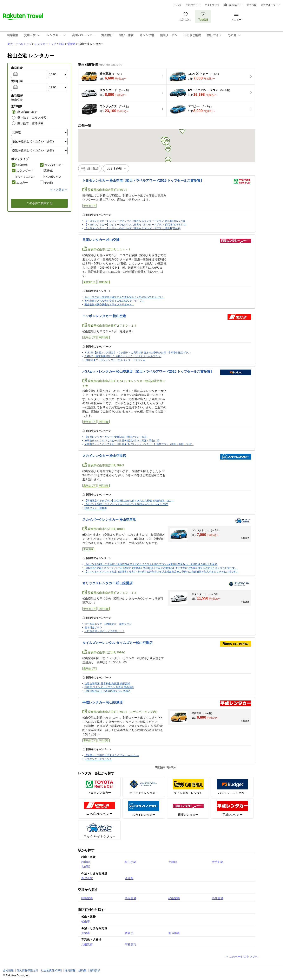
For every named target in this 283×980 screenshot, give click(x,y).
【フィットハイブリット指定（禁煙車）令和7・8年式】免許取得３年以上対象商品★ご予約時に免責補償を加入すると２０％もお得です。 (161, 572)
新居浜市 (174, 933)
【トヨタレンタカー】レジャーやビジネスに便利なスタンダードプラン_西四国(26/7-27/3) (135, 221)
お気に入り (186, 16)
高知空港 (218, 898)
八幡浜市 (87, 944)
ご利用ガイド (193, 5)
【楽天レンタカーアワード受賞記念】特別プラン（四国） (117, 437)
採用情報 (70, 970)
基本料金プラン (93, 628)
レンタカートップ (45, 44)
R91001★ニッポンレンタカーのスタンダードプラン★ (115, 360)
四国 (62, 44)
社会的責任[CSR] (51, 970)
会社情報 (8, 970)
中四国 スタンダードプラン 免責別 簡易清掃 (109, 687)
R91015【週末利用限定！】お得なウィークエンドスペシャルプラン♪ (123, 356)
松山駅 (86, 862)
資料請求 (95, 970)
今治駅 (129, 878)
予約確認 (203, 16)
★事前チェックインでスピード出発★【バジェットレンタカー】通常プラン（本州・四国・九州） (139, 444)
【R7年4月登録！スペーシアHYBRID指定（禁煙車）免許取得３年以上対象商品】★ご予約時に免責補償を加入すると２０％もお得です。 (161, 568)
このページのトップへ (242, 956)
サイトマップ (212, 5)
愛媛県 (71, 44)
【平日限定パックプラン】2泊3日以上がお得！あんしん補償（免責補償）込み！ (129, 501)
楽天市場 (252, 5)
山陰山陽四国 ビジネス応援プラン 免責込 (108, 691)
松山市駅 (131, 862)
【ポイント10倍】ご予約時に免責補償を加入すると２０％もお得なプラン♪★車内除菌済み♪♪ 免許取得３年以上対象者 (151, 564)
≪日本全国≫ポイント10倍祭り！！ (104, 631)
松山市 (86, 921)
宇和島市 (131, 944)
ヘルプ (178, 5)
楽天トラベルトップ (19, 44)
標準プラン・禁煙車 (96, 508)
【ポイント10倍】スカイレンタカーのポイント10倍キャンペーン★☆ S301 (126, 504)
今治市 (86, 933)
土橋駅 (173, 862)
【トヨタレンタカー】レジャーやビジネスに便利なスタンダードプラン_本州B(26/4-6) (133, 228)
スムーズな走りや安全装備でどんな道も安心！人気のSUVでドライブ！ (124, 297)
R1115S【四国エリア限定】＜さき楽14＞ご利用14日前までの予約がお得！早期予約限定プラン (138, 353)
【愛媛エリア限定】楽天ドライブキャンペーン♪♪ (112, 755)
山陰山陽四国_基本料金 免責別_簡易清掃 (107, 684)
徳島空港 (87, 898)
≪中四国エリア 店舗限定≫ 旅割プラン (108, 624)
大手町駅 (218, 862)
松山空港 (174, 898)
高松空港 (131, 898)
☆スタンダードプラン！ (98, 759)
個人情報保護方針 (27, 970)
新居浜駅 (87, 878)
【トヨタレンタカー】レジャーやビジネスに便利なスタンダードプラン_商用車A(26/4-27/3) (135, 225)
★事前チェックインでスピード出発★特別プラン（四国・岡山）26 (122, 441)
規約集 (82, 970)
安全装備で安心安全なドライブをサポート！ (109, 305)
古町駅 (86, 867)
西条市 (129, 933)
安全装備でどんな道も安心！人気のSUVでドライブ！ (114, 301)
